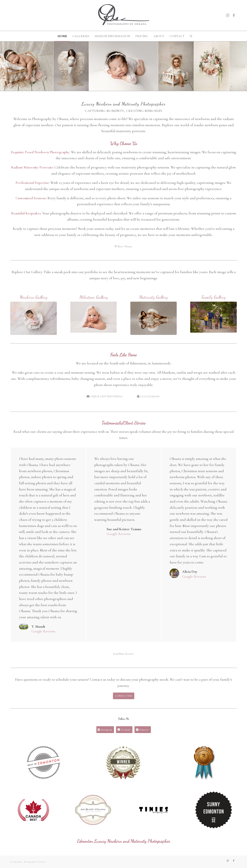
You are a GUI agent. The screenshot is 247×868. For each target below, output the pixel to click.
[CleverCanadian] (33, 810)
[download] (154, 810)
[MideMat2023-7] (154, 318)
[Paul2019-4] (213, 317)
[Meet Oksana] (124, 246)
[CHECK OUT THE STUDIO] (105, 396)
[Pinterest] (143, 730)
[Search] (190, 36)
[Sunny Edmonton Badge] (214, 810)
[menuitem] (62, 36)
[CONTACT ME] (124, 696)
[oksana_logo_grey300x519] (124, 15)
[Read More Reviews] (123, 654)
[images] (93, 810)
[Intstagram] (105, 730)
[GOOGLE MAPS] (149, 396)
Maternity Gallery (153, 297)
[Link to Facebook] (234, 15)
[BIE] (43, 763)
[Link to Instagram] (228, 15)
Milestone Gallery (94, 297)
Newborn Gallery (34, 297)
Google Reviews (43, 631)
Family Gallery (214, 297)
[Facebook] (124, 730)
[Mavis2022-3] (34, 318)
